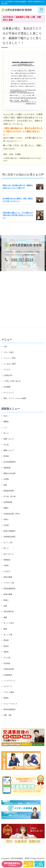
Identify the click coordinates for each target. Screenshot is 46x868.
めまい (6, 416)
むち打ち (7, 571)
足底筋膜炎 (8, 675)
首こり (6, 433)
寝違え (6, 600)
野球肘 (6, 640)
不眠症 (6, 565)
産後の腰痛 (8, 594)
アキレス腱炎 (9, 692)
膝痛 (5, 629)
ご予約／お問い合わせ (12, 381)
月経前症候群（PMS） (12, 514)
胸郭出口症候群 (10, 473)
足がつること (9, 554)
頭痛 (5, 606)
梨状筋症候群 (9, 491)
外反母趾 (7, 663)
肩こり (6, 548)
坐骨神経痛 (8, 502)
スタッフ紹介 (9, 352)
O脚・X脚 (7, 715)
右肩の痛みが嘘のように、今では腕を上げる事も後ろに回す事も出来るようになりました (18, 215)
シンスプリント (10, 681)
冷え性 (6, 445)
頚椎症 (6, 698)
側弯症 (6, 652)
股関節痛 (7, 468)
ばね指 (6, 525)
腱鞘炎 (6, 422)
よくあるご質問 (10, 364)
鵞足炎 (6, 646)
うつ (5, 427)
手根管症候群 (9, 669)
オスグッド (8, 686)
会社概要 (7, 387)
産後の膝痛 (8, 577)
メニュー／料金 (10, 358)
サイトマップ (9, 393)
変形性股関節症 (10, 709)
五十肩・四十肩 (10, 496)
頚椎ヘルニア (9, 439)
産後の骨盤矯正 (10, 531)
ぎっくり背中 (9, 623)
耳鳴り (6, 519)
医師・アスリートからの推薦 (15, 398)
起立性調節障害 (10, 462)
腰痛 (5, 617)
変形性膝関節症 (10, 589)
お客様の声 (8, 375)
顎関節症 (7, 560)
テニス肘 (7, 658)
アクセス (7, 370)
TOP (5, 347)
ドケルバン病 (9, 583)
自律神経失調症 (10, 537)
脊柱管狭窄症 (9, 612)
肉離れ (6, 508)
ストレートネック (10, 704)
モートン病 (8, 543)
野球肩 (6, 456)
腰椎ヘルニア (9, 450)
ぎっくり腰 (8, 635)
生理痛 (6, 479)
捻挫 (5, 485)
